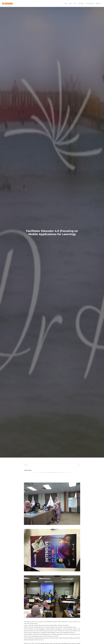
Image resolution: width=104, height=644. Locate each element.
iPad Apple (81, 3)
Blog (66, 3)
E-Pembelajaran (89, 3)
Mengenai (98, 3)
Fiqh (75, 3)
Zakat (70, 3)
